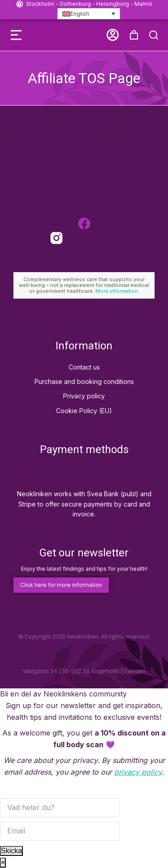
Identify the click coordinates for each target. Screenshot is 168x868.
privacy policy (138, 772)
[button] (16, 35)
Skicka (11, 851)
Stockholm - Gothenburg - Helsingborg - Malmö (89, 4)
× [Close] (3, 862)
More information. (117, 291)
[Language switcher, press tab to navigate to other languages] (89, 14)
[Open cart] (134, 35)
